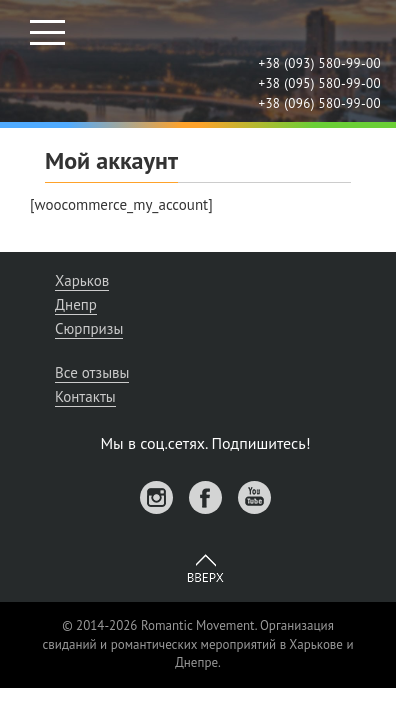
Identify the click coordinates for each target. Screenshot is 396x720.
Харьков (82, 280)
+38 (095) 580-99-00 (319, 83)
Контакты (85, 396)
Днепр (76, 304)
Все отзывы (92, 372)
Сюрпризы (89, 328)
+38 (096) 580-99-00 (319, 103)
